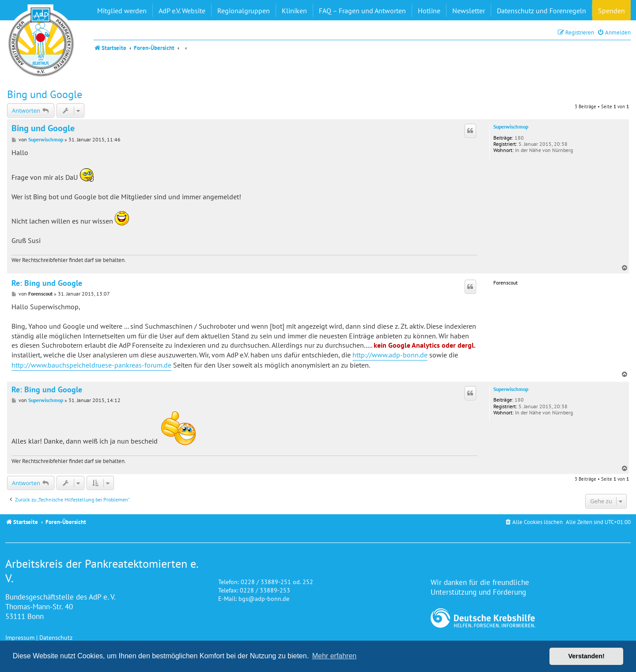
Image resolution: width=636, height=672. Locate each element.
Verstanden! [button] (587, 656)
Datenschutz (56, 637)
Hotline (429, 11)
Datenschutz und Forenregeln (541, 11)
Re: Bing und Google (47, 283)
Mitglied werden (122, 11)
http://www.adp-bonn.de (390, 355)
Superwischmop (511, 127)
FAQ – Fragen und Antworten (362, 11)
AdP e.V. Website (182, 11)
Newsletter (469, 11)
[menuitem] (614, 32)
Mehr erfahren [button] (335, 656)
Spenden (611, 11)
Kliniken (294, 11)
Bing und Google (45, 94)
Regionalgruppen (244, 11)
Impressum (20, 637)
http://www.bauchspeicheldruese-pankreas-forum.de (91, 365)
